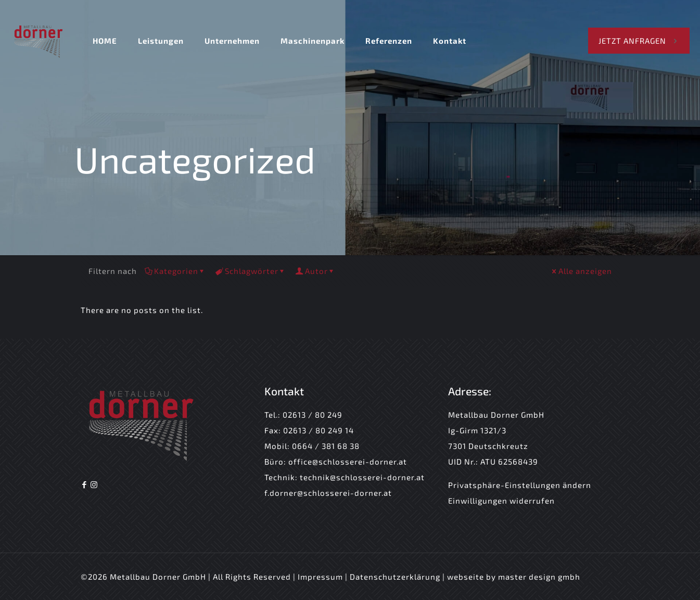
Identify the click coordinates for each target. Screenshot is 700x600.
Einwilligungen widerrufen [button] (501, 501)
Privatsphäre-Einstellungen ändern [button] (520, 485)
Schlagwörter (251, 271)
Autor (316, 271)
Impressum (321, 577)
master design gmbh (539, 577)
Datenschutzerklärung (395, 577)
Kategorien (175, 271)
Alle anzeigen (581, 271)
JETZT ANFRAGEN (639, 41)
